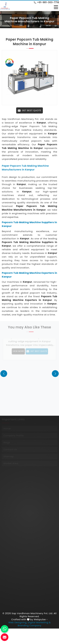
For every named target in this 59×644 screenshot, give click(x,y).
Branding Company (29, 626)
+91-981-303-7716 (46, 2)
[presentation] (4, 374)
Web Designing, (18, 622)
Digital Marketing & (39, 622)
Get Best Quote (29, 110)
